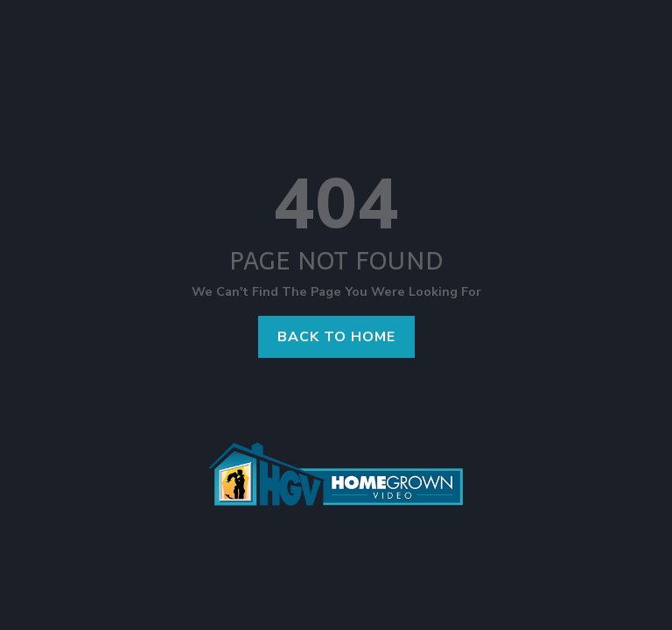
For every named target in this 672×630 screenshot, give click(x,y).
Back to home (336, 337)
